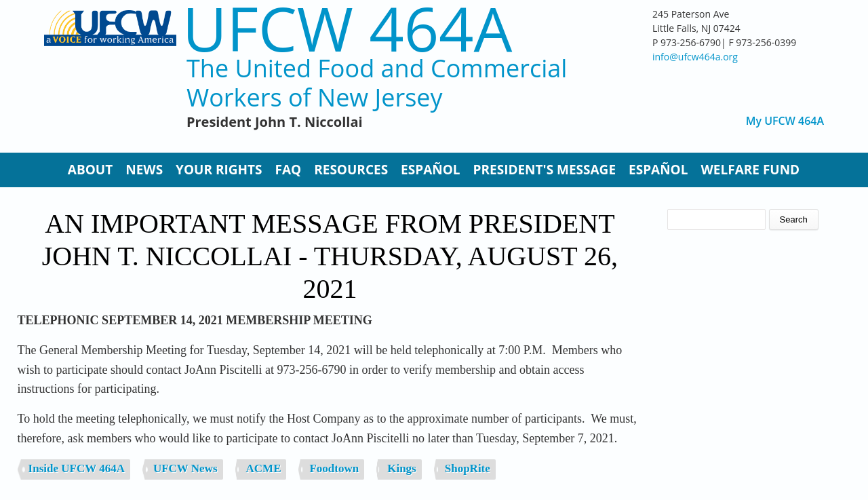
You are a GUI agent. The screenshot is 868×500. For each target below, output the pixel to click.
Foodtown (334, 468)
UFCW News (185, 468)
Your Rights (219, 170)
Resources (351, 170)
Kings (402, 468)
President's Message (545, 170)
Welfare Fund (750, 170)
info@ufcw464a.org (695, 57)
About (90, 170)
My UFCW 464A (785, 121)
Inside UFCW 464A (77, 468)
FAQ (289, 170)
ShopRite (468, 468)
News (144, 170)
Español (430, 170)
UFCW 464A (348, 28)
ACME (264, 468)
